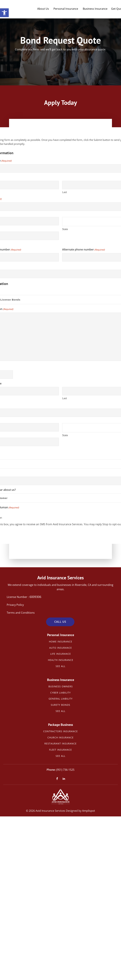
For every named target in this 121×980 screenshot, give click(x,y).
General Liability (61, 699)
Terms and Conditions (21, 613)
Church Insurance (60, 738)
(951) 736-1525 (65, 770)
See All (60, 666)
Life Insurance (61, 654)
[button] (4, 13)
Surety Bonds (60, 705)
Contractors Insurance (60, 731)
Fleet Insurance (60, 750)
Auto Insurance (61, 648)
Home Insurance (61, 642)
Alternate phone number (83, 250)
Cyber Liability (60, 693)
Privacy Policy (15, 605)
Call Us (60, 622)
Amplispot (89, 811)
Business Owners (61, 687)
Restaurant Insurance (60, 744)
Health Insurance (61, 660)
